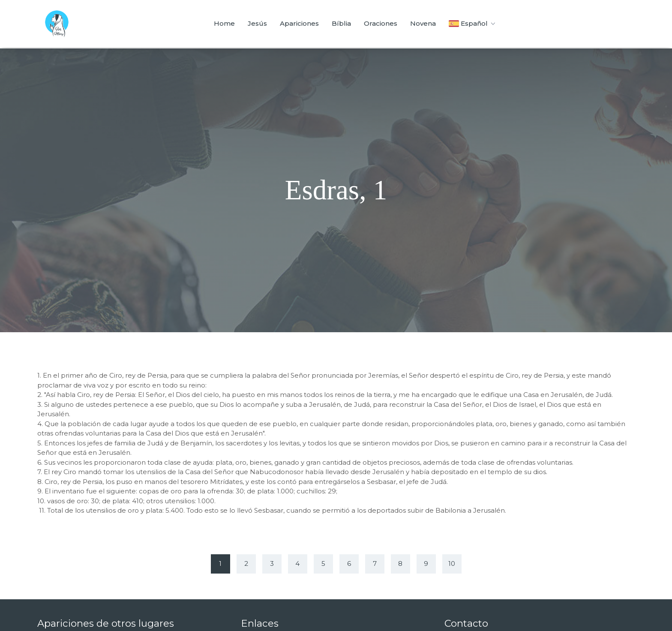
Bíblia (341, 23)
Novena (423, 23)
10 (452, 563)
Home (224, 23)
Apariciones (299, 23)
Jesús (257, 23)
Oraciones (381, 23)
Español (473, 24)
